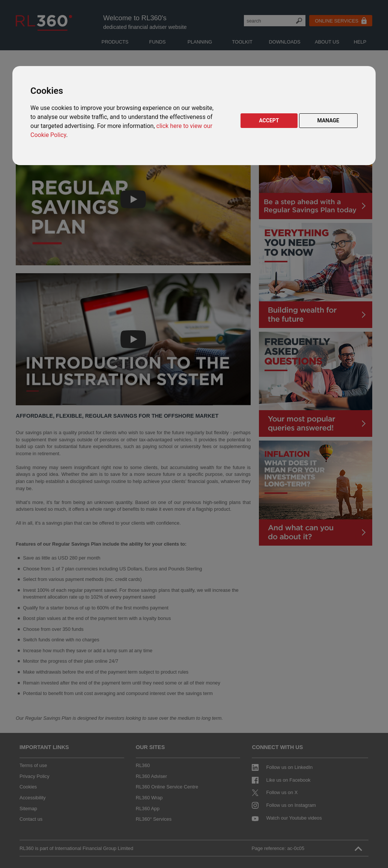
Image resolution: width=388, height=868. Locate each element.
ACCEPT (269, 120)
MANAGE (329, 120)
